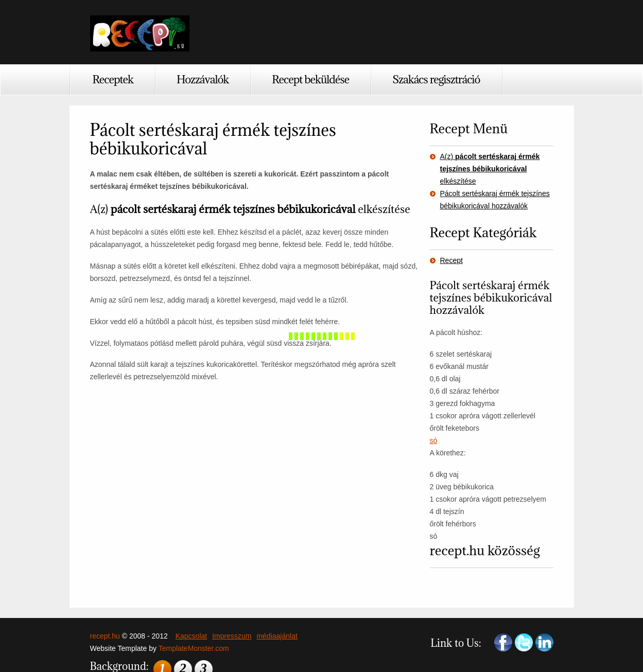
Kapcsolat (191, 636)
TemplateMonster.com (194, 648)
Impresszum (232, 636)
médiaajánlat (277, 636)
